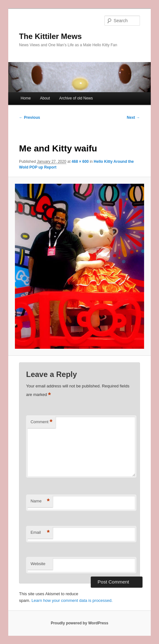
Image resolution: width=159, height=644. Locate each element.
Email (40, 533)
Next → (133, 118)
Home (26, 98)
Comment (41, 422)
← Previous (30, 118)
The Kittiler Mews (50, 36)
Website (38, 564)
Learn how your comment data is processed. (72, 600)
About (45, 98)
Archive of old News (76, 98)
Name (40, 501)
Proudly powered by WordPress (79, 623)
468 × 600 (80, 162)
